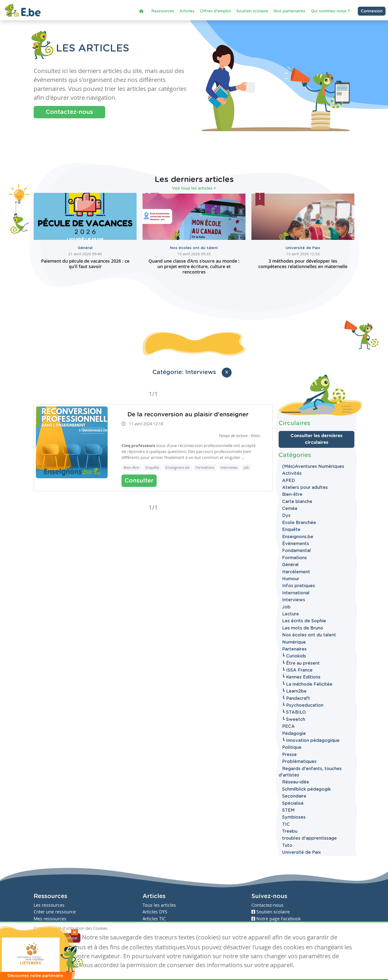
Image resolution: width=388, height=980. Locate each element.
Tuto (287, 846)
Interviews (229, 467)
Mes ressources (50, 919)
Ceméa (290, 509)
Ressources (163, 11)
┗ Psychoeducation (303, 705)
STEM (288, 810)
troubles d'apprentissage (309, 838)
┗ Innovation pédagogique (311, 741)
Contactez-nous (69, 112)
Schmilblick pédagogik (306, 789)
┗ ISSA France (297, 670)
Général (85, 248)
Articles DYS (155, 912)
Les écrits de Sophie (304, 621)
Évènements (296, 544)
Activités (292, 474)
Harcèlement (296, 572)
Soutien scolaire (252, 11)
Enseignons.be (177, 467)
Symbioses (294, 817)
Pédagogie (294, 734)
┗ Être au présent (301, 663)
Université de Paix (303, 248)
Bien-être (131, 467)
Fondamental (296, 551)
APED (289, 481)
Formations (205, 467)
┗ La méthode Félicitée (307, 684)
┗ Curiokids (294, 656)
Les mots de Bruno (303, 628)
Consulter (139, 481)
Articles (187, 11)
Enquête (152, 467)
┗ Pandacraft (296, 699)
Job (246, 467)
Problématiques (299, 762)
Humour (291, 579)
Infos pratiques (299, 586)
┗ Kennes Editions (301, 677)
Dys (286, 516)
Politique (292, 748)
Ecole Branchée (299, 523)
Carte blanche (297, 502)
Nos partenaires (290, 11)
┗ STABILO (294, 712)
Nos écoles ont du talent (194, 248)
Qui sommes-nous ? (330, 11)
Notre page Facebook (276, 919)
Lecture (291, 614)
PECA (288, 727)
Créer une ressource (55, 912)
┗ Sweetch (294, 720)
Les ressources (49, 905)
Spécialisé (293, 804)
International (296, 593)
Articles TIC (154, 919)
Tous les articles (159, 905)
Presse (289, 755)
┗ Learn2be (294, 691)
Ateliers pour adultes (305, 488)
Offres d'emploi (215, 11)
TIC (286, 825)
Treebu (290, 831)
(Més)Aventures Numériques (313, 467)
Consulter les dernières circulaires (316, 439)
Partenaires (294, 649)
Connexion (372, 11)
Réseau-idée (296, 782)
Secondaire (294, 796)
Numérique (294, 642)
